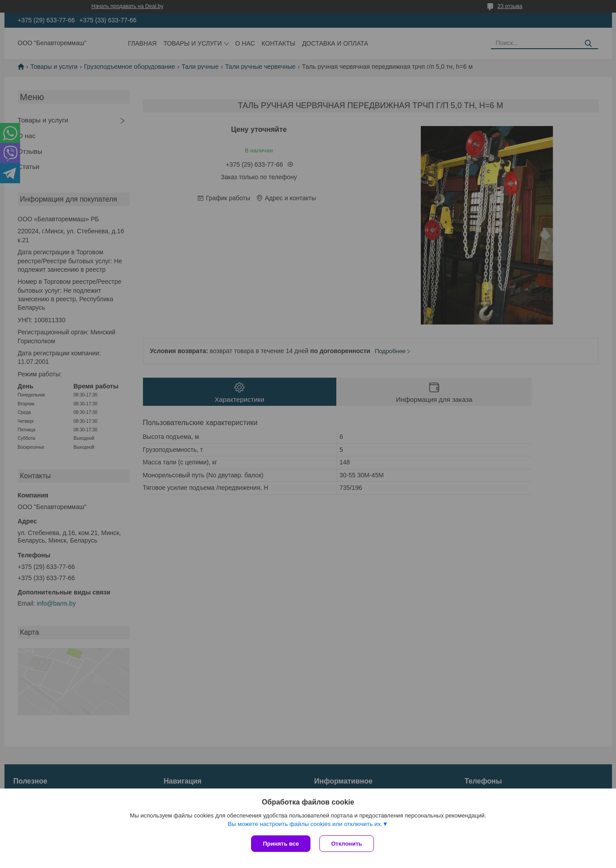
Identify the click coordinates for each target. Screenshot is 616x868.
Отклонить (346, 844)
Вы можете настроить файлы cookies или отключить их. (305, 824)
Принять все (281, 844)
